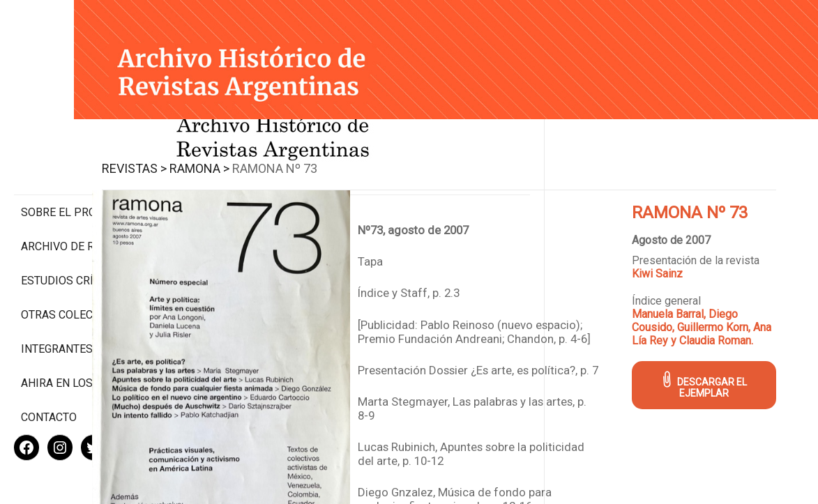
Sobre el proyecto (75, 154)
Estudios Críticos (73, 222)
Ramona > (300, 152)
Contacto (49, 372)
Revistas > (235, 152)
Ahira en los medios (79, 338)
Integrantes (57, 304)
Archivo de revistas (79, 188)
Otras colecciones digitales (76, 263)
